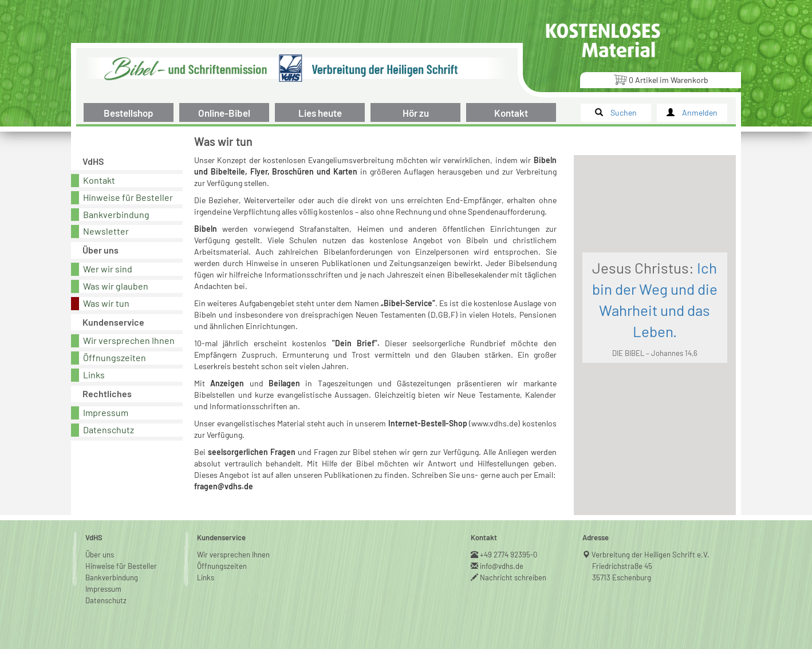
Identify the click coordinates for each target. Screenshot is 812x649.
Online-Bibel (224, 113)
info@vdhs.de (502, 566)
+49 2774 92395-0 (509, 555)
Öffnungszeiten (115, 357)
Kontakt (511, 113)
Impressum (106, 412)
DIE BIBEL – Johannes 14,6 (655, 353)
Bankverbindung (116, 214)
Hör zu (416, 113)
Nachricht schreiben (513, 577)
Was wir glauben (116, 286)
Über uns (100, 555)
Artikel (661, 79)
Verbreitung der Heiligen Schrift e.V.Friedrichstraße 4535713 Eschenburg (651, 566)
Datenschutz (109, 430)
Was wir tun (106, 303)
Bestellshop (129, 113)
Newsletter (106, 231)
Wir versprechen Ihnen (129, 340)
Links (94, 375)
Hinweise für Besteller (128, 197)
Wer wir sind (108, 269)
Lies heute (320, 113)
